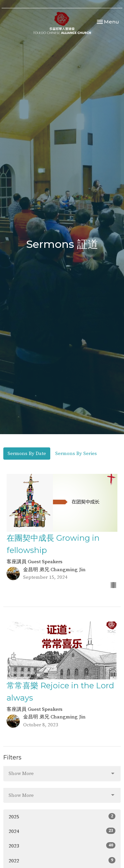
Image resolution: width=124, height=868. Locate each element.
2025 (62, 817)
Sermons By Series (76, 454)
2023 (62, 846)
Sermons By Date (27, 454)
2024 (62, 831)
